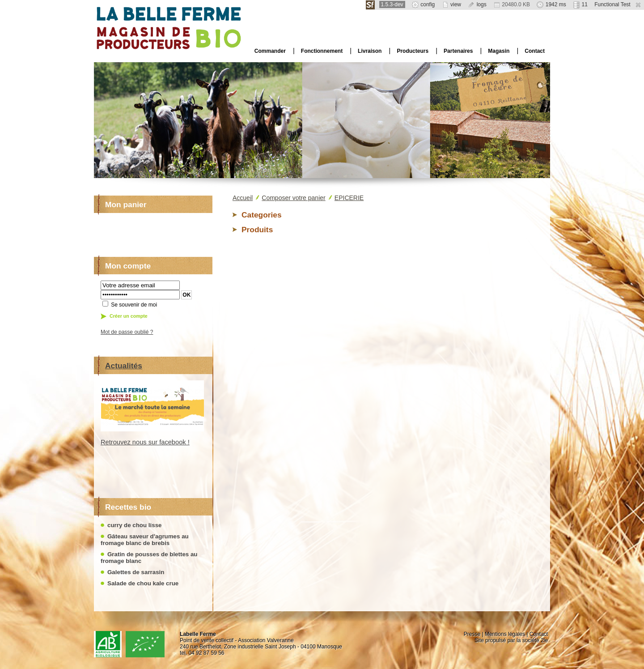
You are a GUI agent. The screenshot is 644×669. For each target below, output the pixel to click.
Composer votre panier (293, 198)
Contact (535, 51)
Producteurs (413, 51)
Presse (472, 634)
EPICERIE (349, 198)
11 (580, 4)
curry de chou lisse (134, 525)
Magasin (499, 51)
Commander (270, 51)
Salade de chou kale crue (143, 583)
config (423, 4)
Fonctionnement (322, 51)
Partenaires (458, 51)
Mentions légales (505, 634)
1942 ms (551, 4)
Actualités (124, 366)
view (451, 4)
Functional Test (612, 4)
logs (477, 4)
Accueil (243, 198)
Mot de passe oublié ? (127, 332)
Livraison (370, 51)
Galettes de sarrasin (136, 572)
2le (544, 640)
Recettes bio (128, 507)
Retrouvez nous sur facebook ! (145, 442)
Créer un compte (129, 316)
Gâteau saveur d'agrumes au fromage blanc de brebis (145, 540)
